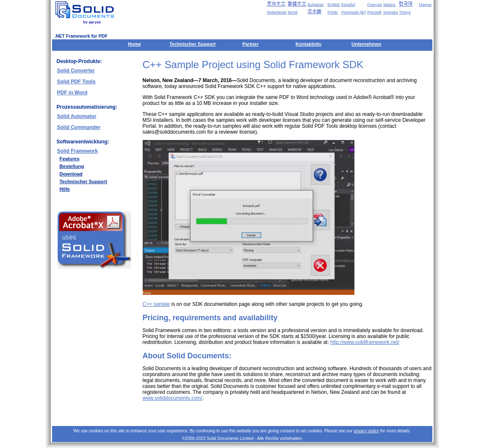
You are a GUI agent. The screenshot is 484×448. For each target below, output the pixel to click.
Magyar (425, 5)
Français (375, 5)
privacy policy (366, 431)
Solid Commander (79, 127)
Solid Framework (78, 151)
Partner (250, 44)
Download (71, 174)
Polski (332, 12)
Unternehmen (366, 44)
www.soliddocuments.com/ (173, 398)
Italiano (389, 5)
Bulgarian (315, 5)
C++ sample (156, 304)
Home (134, 44)
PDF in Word (72, 93)
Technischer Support (192, 44)
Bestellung (72, 166)
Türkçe (405, 12)
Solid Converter (76, 71)
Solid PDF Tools (76, 82)
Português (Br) (354, 12)
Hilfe (65, 189)
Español (348, 5)
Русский (374, 12)
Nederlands (277, 12)
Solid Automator (77, 116)
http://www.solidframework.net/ (365, 342)
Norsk (293, 12)
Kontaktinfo (308, 44)
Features (70, 159)
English (334, 5)
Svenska (391, 12)
